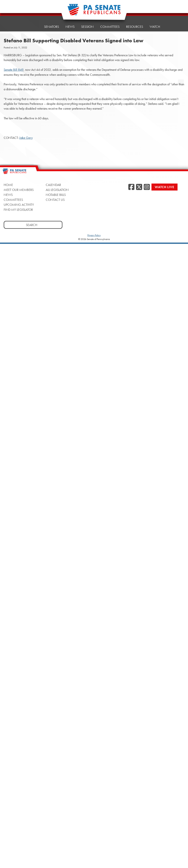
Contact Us (55, 200)
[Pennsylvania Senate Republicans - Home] (94, 11)
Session (87, 26)
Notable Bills (56, 195)
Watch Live (164, 187)
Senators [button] (51, 27)
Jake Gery (26, 138)
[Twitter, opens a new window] (139, 187)
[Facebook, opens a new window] (131, 187)
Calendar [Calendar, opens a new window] (53, 185)
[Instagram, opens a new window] (147, 187)
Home (33, 27)
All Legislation (57, 190)
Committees (110, 25)
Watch (155, 23)
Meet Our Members (19, 190)
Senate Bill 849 (14, 70)
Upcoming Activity (19, 205)
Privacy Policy (94, 235)
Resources (135, 24)
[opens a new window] (181, 75)
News (70, 27)
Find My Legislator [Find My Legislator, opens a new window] (18, 210)
